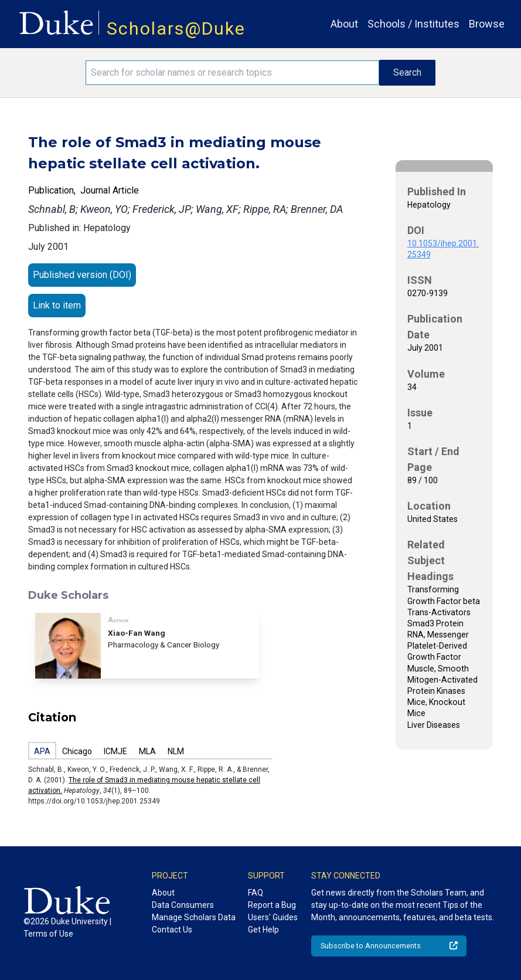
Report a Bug (272, 905)
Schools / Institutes (413, 24)
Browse (487, 24)
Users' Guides (273, 917)
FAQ (256, 893)
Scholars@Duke (176, 28)
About (344, 24)
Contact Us (172, 930)
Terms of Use (48, 934)
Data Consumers (183, 905)
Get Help (263, 930)
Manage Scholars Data (194, 917)
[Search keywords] (232, 73)
